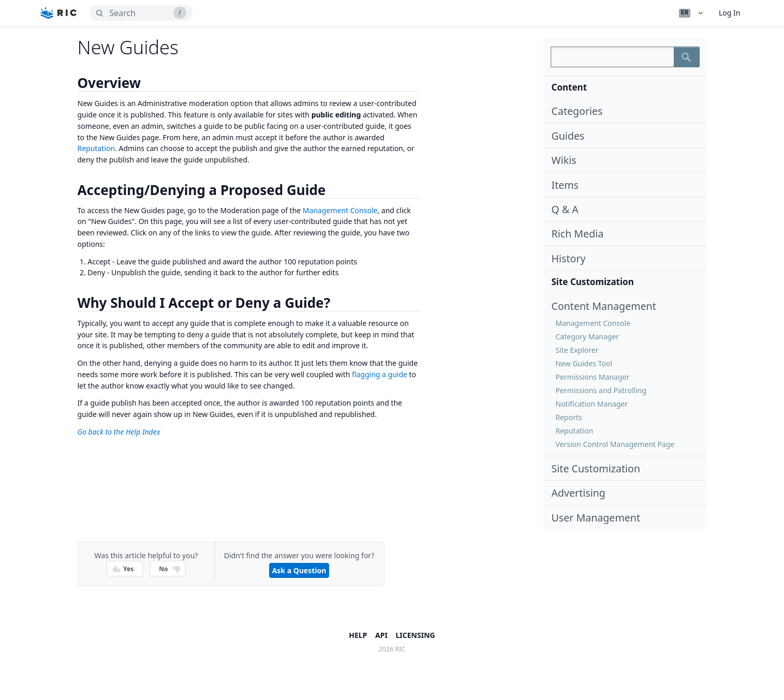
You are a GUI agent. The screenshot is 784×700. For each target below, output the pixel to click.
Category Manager (588, 337)
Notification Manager (592, 404)
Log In (729, 13)
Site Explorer (577, 350)
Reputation (575, 431)
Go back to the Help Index (119, 432)
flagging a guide (380, 374)
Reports (569, 417)
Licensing (416, 635)
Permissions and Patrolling (601, 390)
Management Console (593, 323)
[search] (141, 13)
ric (401, 649)
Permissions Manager (593, 377)
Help (358, 635)
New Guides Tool (584, 363)
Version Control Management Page (615, 444)
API (381, 635)
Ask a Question (299, 570)
